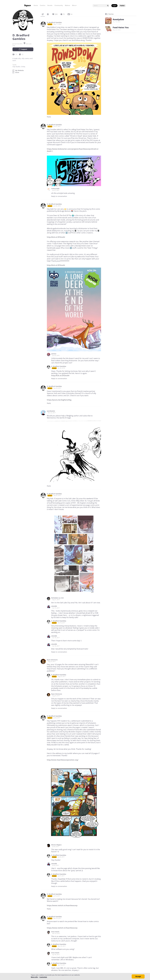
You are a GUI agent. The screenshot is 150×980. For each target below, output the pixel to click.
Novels (50, 5)
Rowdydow (118, 19)
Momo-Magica (56, 845)
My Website (19, 70)
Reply (49, 117)
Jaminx (54, 354)
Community (59, 5)
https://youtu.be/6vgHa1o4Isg (59, 400)
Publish (122, 6)
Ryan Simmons (52, 660)
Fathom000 (55, 189)
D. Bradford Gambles (54, 22)
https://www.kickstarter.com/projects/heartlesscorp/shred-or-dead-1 (73, 150)
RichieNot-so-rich (57, 598)
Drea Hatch (55, 932)
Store (17, 72)
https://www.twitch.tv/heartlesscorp (62, 905)
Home (36, 5)
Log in (114, 6)
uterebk (54, 606)
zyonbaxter (51, 411)
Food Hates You (121, 27)
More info (34, 977)
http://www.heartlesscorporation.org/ (63, 760)
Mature (67, 5)
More (75, 5)
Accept (138, 976)
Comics (43, 5)
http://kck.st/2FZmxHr (56, 237)
